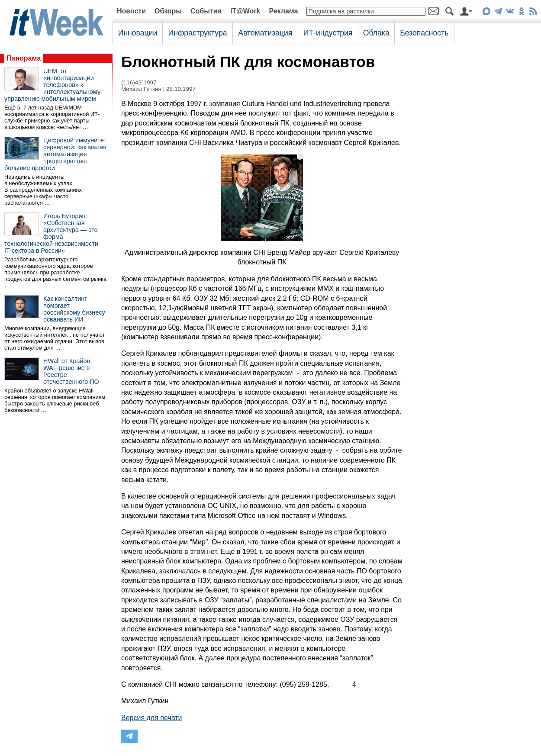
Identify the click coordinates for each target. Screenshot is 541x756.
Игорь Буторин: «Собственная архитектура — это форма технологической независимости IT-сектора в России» (51, 233)
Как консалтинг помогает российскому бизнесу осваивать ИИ (74, 309)
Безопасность (424, 33)
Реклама (283, 11)
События (206, 11)
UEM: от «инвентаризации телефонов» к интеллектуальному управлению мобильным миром (52, 85)
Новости (131, 11)
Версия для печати (151, 718)
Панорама (24, 58)
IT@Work (245, 11)
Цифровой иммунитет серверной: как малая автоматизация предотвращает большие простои (55, 154)
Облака (376, 33)
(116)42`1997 (139, 82)
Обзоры (168, 11)
